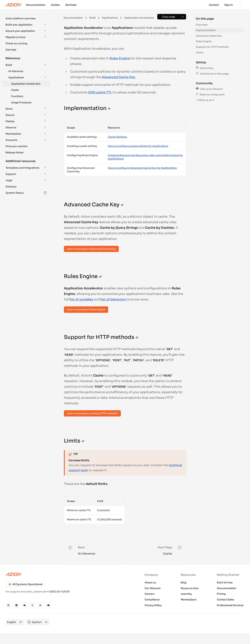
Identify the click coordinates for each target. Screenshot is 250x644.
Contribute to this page (212, 74)
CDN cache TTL (100, 92)
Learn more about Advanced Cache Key (91, 249)
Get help (11, 50)
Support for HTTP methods (212, 47)
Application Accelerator (26, 84)
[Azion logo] (63, 574)
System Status (26, 193)
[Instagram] (40, 605)
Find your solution (17, 146)
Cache (15, 90)
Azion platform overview (21, 18)
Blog (184, 583)
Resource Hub (190, 588)
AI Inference (16, 71)
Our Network (153, 588)
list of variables (81, 299)
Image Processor (21, 102)
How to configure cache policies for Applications (138, 146)
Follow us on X (205, 100)
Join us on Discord (209, 89)
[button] (26, 18)
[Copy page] (168, 17)
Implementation (206, 30)
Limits (200, 52)
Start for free (225, 583)
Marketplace (189, 600)
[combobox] (12, 622)
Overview (202, 25)
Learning (186, 594)
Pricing (221, 594)
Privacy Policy (153, 605)
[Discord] (48, 605)
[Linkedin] (16, 605)
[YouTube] (24, 605)
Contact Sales (226, 600)
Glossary (11, 187)
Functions (17, 96)
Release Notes (15, 152)
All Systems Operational (25, 584)
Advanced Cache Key (118, 77)
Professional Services (230, 605)
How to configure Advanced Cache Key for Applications (142, 168)
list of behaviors (113, 299)
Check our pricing (16, 43)
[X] (32, 605)
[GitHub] (9, 605)
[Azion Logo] (13, 5)
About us (150, 583)
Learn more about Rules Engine (86, 309)
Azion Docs (205, 68)
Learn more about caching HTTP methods (92, 413)
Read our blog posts (210, 94)
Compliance (152, 600)
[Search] (240, 5)
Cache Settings (117, 137)
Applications (28, 78)
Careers (150, 594)
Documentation (227, 588)
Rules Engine (120, 58)
